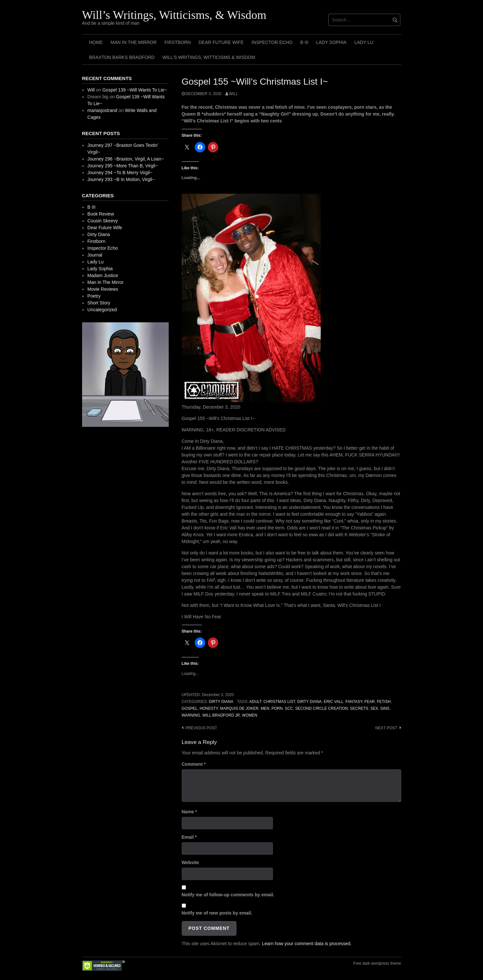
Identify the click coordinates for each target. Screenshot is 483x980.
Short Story (99, 303)
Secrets (359, 708)
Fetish (384, 702)
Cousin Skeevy (102, 221)
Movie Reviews (103, 289)
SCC (289, 708)
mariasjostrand (102, 110)
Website (190, 862)
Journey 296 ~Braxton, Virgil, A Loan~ (126, 159)
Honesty (209, 708)
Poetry (94, 296)
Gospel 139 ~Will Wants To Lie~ (135, 90)
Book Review (101, 214)
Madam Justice (103, 275)
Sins (385, 708)
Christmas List (279, 702)
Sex (374, 708)
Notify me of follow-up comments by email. (228, 895)
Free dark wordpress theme (377, 963)
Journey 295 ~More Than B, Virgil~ (123, 166)
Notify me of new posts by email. (217, 913)
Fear (370, 702)
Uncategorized (102, 310)
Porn (277, 708)
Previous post (201, 728)
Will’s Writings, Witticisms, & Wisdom (174, 15)
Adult (255, 702)
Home (96, 42)
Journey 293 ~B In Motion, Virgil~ (121, 179)
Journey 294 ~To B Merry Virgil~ (120, 173)
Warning (191, 715)
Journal (95, 255)
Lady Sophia (331, 42)
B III (304, 42)
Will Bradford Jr (221, 715)
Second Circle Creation (321, 708)
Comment (194, 764)
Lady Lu (364, 42)
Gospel (190, 708)
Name (189, 812)
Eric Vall (334, 702)
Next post (386, 728)
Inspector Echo (272, 42)
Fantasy (354, 702)
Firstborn (178, 42)
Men (265, 708)
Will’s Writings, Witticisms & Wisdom (209, 57)
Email (189, 837)
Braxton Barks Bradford (122, 57)
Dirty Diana (221, 702)
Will (234, 94)
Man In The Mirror (134, 42)
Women (250, 715)
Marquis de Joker (239, 708)
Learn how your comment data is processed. (307, 944)
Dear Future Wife (221, 42)
